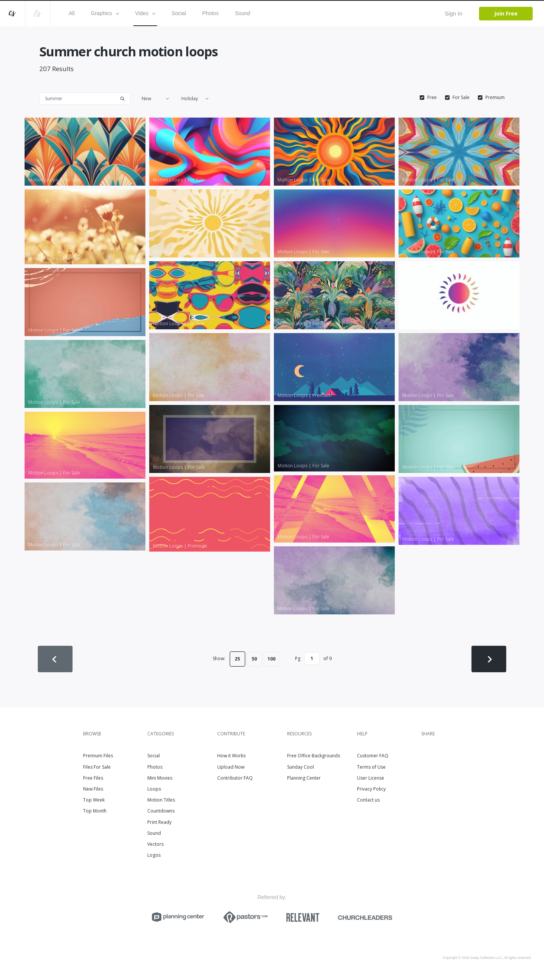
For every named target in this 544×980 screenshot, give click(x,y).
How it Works (231, 756)
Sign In (454, 13)
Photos (210, 13)
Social (179, 13)
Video (145, 13)
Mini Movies (160, 778)
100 (271, 659)
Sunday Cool (301, 767)
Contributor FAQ (235, 778)
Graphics (105, 13)
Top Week (94, 800)
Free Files (93, 778)
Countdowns (161, 811)
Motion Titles (161, 800)
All (72, 13)
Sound (243, 13)
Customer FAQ (373, 756)
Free (432, 98)
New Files (93, 789)
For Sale (461, 98)
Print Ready (159, 822)
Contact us (368, 800)
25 (237, 659)
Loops (154, 789)
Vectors (155, 844)
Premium (495, 98)
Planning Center (304, 778)
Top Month (95, 811)
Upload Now (231, 767)
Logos (154, 855)
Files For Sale (97, 767)
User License (371, 778)
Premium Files (98, 756)
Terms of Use (371, 767)
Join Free (506, 13)
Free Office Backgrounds (314, 756)
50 (254, 659)
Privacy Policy (371, 789)
